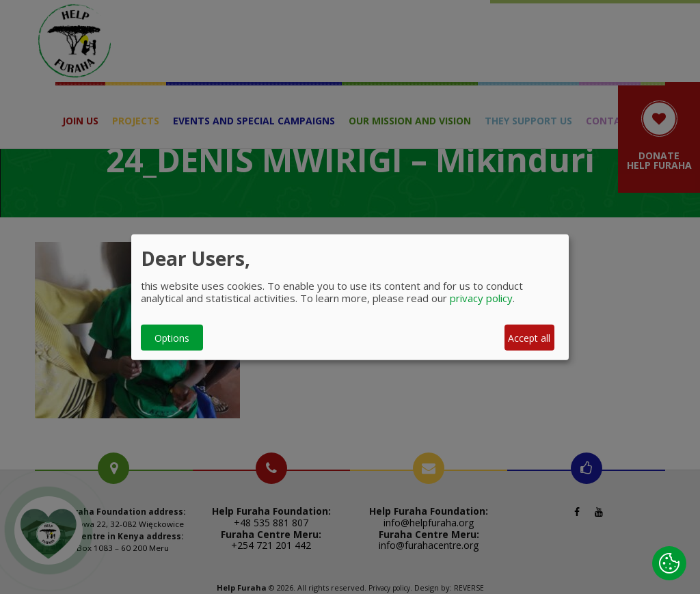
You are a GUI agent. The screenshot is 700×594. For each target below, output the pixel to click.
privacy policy (481, 298)
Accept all (529, 337)
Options (172, 337)
